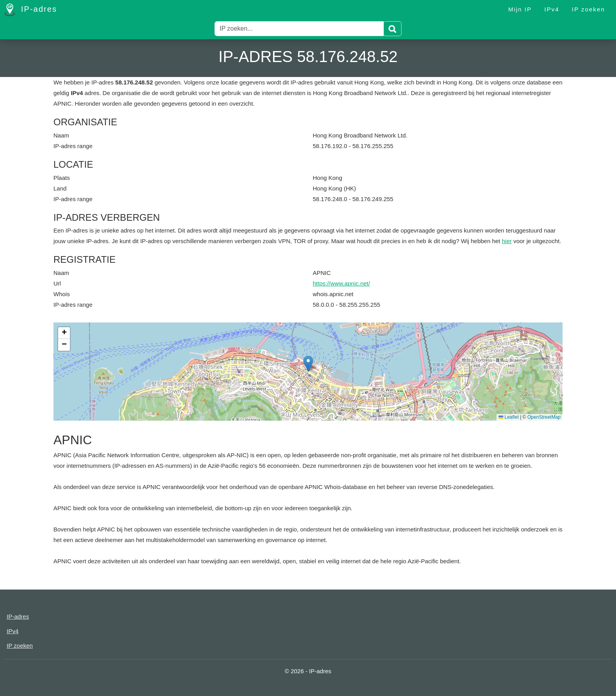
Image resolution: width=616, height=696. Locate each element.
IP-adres (31, 10)
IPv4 (552, 9)
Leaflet (509, 417)
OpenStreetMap (544, 417)
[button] (308, 364)
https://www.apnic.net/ (341, 283)
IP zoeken (588, 9)
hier (507, 241)
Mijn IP (520, 9)
